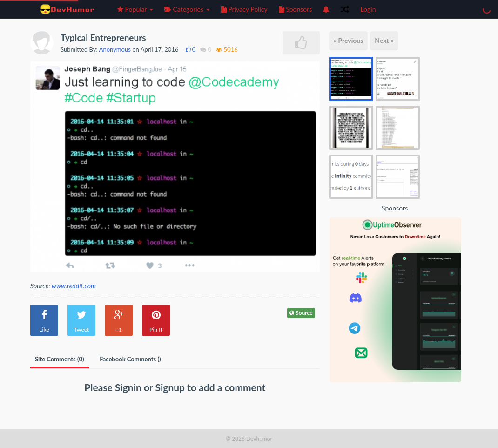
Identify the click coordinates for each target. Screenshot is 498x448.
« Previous (349, 40)
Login (368, 9)
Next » (384, 40)
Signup (172, 387)
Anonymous (115, 49)
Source (301, 313)
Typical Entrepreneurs (103, 37)
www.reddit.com (74, 286)
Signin (129, 387)
